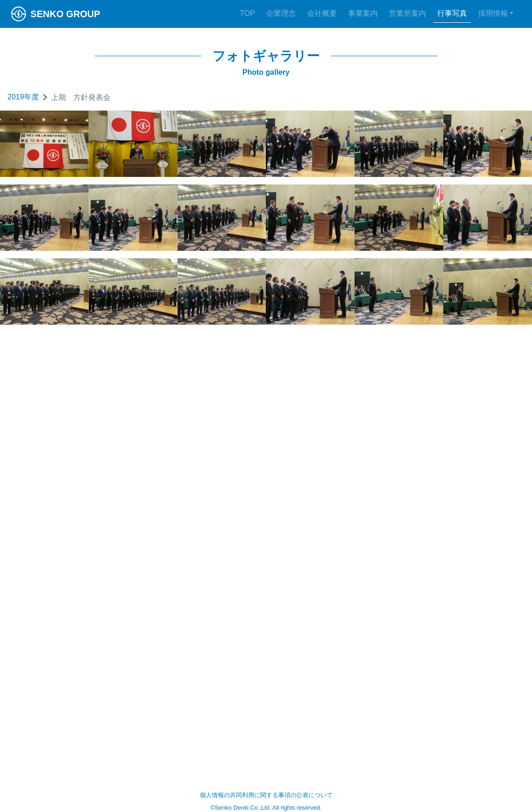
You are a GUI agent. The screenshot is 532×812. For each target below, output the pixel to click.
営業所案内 (407, 13)
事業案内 (363, 13)
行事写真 (452, 13)
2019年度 (23, 97)
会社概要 (322, 13)
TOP (247, 13)
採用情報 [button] (493, 13)
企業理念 (281, 13)
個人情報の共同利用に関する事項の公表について (266, 795)
